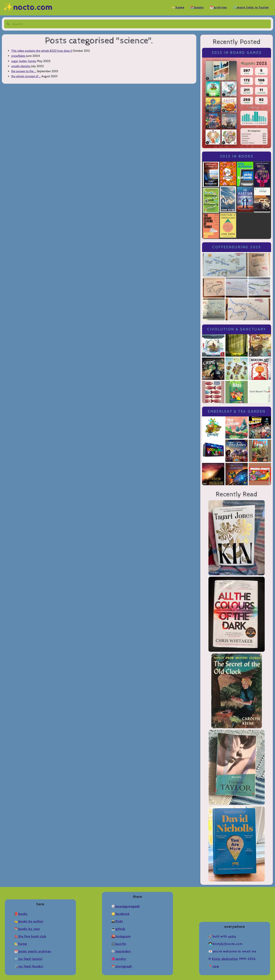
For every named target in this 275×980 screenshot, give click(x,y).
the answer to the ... (24, 71)
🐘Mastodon (121, 951)
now (216, 966)
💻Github (118, 929)
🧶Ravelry (119, 959)
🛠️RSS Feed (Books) (29, 966)
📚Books (197, 8)
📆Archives (218, 8)
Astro (232, 936)
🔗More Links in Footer (251, 8)
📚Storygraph (122, 966)
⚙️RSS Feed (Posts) (28, 959)
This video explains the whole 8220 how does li (42, 51)
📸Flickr (117, 921)
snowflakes (18, 56)
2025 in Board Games (237, 53)
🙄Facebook (120, 914)
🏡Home (178, 8)
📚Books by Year (27, 929)
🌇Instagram (121, 936)
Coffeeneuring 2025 (236, 247)
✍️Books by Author (29, 921)
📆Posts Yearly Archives (33, 951)
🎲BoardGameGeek (126, 906)
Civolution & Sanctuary (237, 329)
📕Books (21, 914)
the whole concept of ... (26, 76)
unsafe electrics (21, 66)
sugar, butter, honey (24, 61)
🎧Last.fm (119, 944)
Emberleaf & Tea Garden (237, 411)
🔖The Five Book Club (30, 936)
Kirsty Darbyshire (225, 959)
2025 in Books (237, 156)
